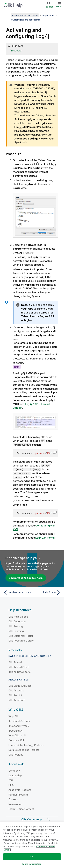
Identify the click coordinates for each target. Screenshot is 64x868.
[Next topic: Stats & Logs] (47, 592)
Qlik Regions (16, 754)
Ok (32, 857)
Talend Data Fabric (20, 671)
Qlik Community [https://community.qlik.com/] (32, 819)
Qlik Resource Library (21, 640)
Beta (17, 366)
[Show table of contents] (7, 15)
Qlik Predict (15, 694)
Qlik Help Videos (18, 616)
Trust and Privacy (19, 725)
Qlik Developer (17, 621)
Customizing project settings (26, 20)
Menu (59, 6)
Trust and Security (19, 720)
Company (14, 770)
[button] (55, 452)
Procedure (16, 51)
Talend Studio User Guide (25, 15)
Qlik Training (16, 625)
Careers (13, 799)
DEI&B (12, 784)
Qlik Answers (16, 690)
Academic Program (20, 789)
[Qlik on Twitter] (48, 819)
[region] (32, 845)
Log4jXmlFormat (45, 537)
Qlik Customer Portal (21, 635)
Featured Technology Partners (26, 744)
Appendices (49, 15)
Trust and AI (16, 730)
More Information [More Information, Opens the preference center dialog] (32, 864)
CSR (11, 779)
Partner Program (18, 794)
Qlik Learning (16, 630)
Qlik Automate (17, 699)
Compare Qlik (17, 739)
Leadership (15, 775)
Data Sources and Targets (24, 749)
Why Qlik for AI (17, 735)
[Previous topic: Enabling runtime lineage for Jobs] (17, 592)
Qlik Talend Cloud (19, 666)
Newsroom (15, 803)
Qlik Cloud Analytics (20, 685)
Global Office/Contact (21, 808)
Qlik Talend (15, 661)
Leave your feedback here (26, 577)
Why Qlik (14, 715)
